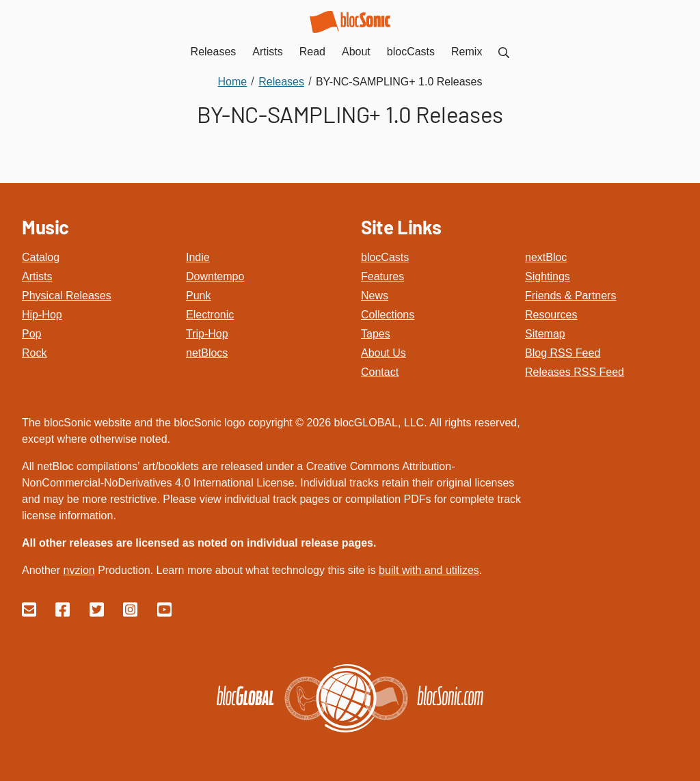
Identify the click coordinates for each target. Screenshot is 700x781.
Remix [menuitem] (467, 52)
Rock (34, 353)
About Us (383, 353)
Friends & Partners (570, 296)
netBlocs (207, 353)
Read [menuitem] (312, 52)
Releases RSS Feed (575, 372)
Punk (198, 296)
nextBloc (546, 257)
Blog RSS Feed (563, 353)
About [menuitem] (356, 52)
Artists (37, 276)
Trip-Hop (207, 334)
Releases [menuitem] (214, 52)
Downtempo (215, 276)
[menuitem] (504, 52)
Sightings (548, 276)
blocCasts (385, 257)
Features (382, 276)
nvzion (79, 570)
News (375, 296)
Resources (551, 315)
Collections (388, 315)
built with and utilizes (429, 570)
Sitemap (545, 334)
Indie (198, 257)
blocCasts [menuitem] (411, 52)
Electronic (210, 315)
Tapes (376, 334)
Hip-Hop (42, 315)
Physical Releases (67, 296)
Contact (380, 372)
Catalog (41, 257)
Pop (31, 334)
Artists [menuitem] (267, 52)
